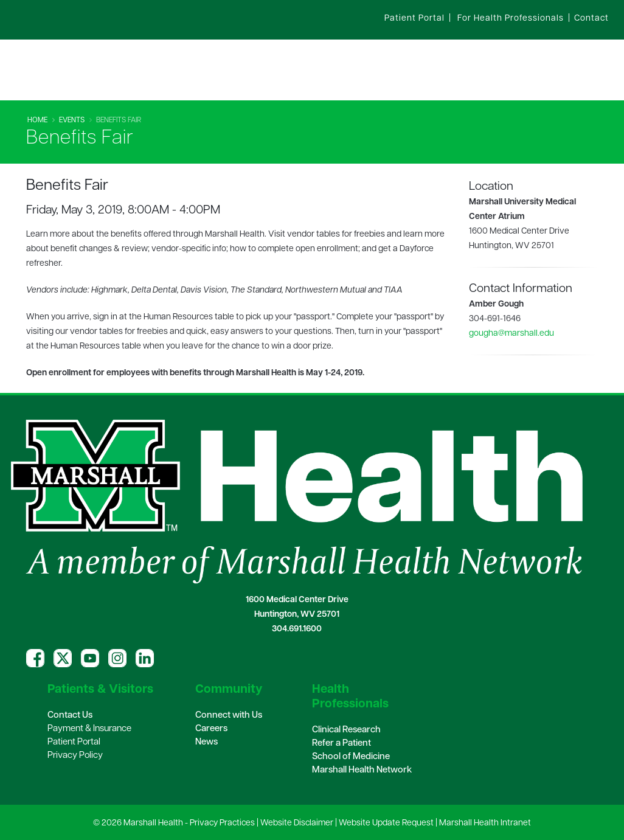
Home (37, 120)
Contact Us (70, 716)
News (206, 742)
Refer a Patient (341, 744)
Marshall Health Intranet (485, 823)
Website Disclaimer (297, 823)
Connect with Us (229, 716)
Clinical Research (346, 730)
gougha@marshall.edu (511, 334)
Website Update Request (386, 823)
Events (72, 120)
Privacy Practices (222, 823)
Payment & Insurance (89, 729)
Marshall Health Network (362, 770)
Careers (211, 729)
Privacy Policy (75, 756)
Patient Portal (74, 742)
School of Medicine (351, 757)
